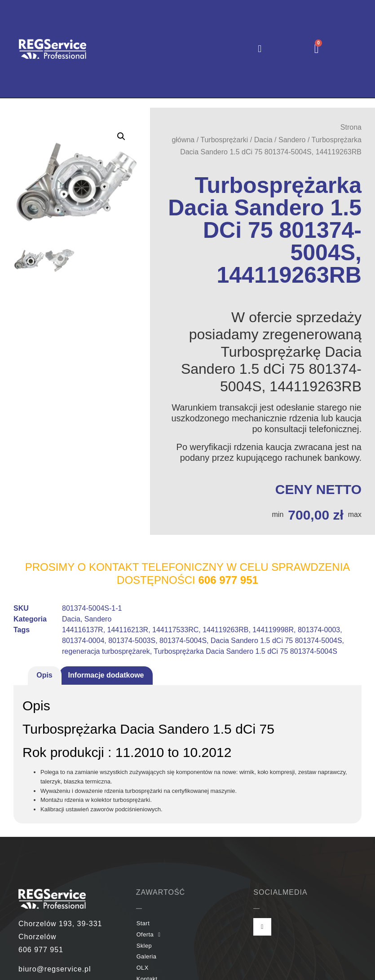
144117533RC (175, 630)
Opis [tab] (44, 675)
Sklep (144, 946)
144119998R (273, 630)
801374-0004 (83, 641)
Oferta (149, 935)
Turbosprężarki (224, 140)
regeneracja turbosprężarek (106, 651)
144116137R (83, 630)
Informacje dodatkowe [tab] (106, 675)
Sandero (292, 140)
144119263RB (225, 630)
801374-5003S (132, 641)
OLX (143, 968)
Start (143, 923)
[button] (260, 49)
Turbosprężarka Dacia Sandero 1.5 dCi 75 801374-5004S (245, 651)
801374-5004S (183, 641)
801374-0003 (319, 630)
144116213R (128, 630)
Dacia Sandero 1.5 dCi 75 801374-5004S (276, 641)
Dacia (263, 140)
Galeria (147, 956)
